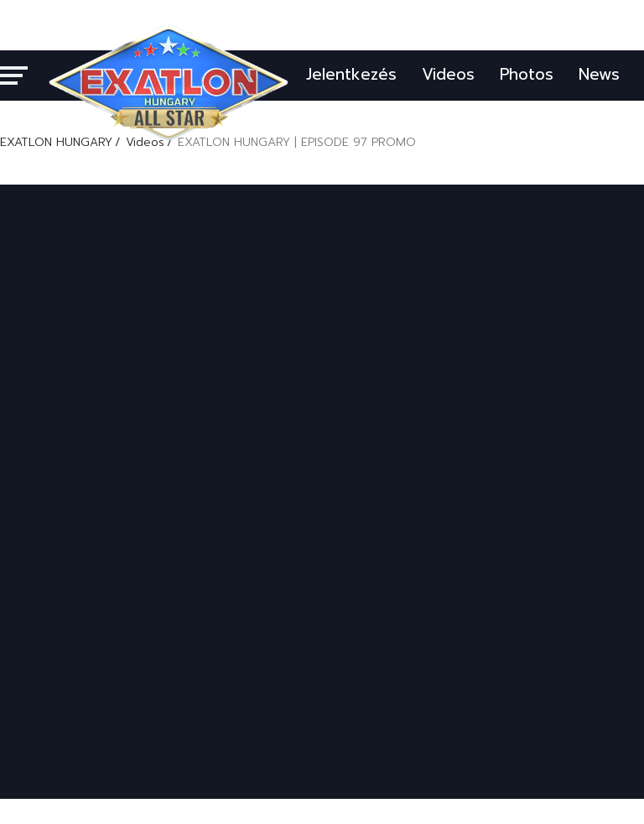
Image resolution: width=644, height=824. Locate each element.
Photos (527, 74)
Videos (448, 74)
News (599, 74)
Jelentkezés (351, 74)
